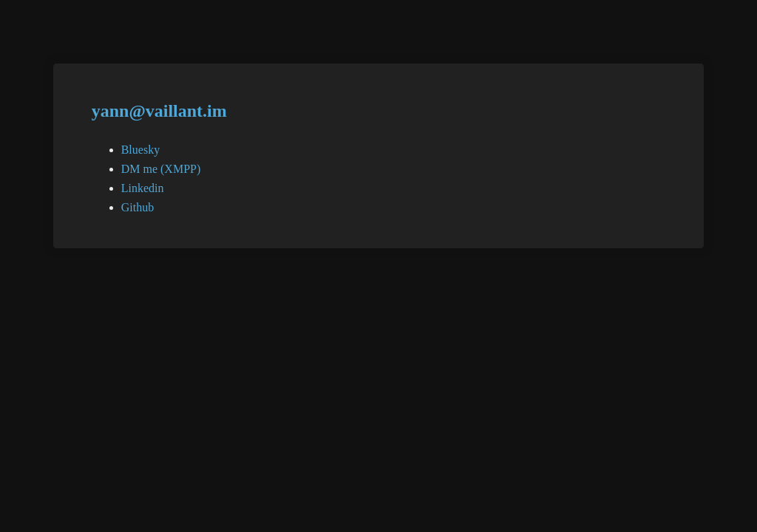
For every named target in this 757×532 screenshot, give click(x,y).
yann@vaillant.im (159, 111)
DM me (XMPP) (161, 169)
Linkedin (143, 188)
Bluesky (140, 150)
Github (138, 207)
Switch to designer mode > (668, 34)
